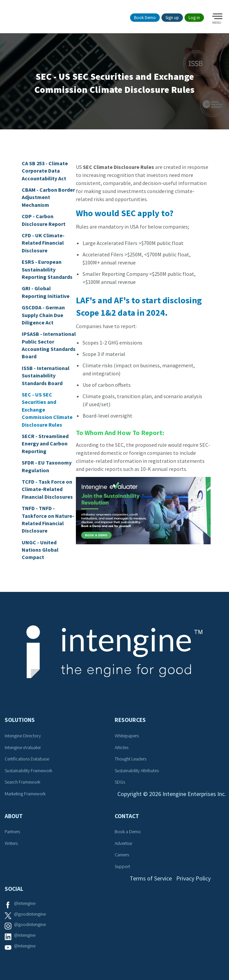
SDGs (120, 782)
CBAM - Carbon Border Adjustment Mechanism (48, 197)
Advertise (123, 843)
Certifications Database (27, 759)
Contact (127, 816)
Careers (122, 855)
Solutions (20, 720)
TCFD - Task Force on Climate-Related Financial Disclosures (47, 489)
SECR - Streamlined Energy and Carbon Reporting (45, 444)
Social (14, 889)
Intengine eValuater (23, 747)
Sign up (172, 18)
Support (122, 866)
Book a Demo (128, 832)
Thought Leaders (131, 759)
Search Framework (22, 782)
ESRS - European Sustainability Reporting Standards (47, 269)
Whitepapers (127, 736)
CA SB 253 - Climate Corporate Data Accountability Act (45, 171)
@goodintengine (30, 914)
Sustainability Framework (28, 771)
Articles (122, 747)
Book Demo (145, 18)
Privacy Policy (193, 878)
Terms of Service (151, 878)
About (14, 816)
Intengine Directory (23, 736)
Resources (130, 720)
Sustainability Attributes (137, 771)
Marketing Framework (25, 794)
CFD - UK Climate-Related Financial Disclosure (43, 243)
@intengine (25, 903)
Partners (12, 832)
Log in (194, 18)
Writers (11, 843)
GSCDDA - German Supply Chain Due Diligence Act (43, 315)
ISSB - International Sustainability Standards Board (46, 376)
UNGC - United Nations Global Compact (40, 550)
